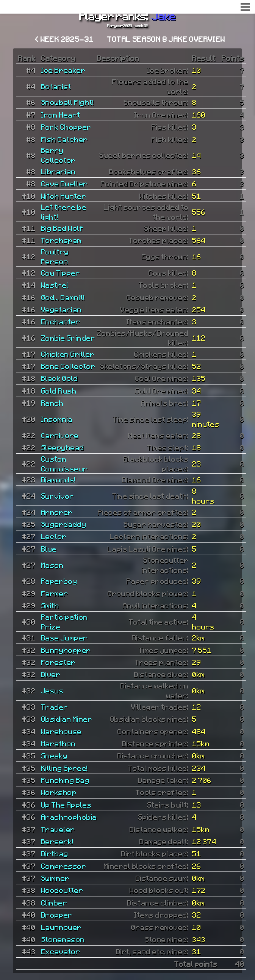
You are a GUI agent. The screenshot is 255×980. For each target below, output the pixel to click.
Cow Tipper (61, 273)
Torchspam (61, 240)
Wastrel (55, 285)
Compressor (64, 866)
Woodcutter (62, 890)
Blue (49, 549)
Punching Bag (65, 780)
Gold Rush (59, 391)
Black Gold (59, 378)
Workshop (59, 792)
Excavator (61, 951)
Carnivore (60, 435)
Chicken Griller (68, 354)
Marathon (58, 743)
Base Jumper (64, 637)
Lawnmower (61, 927)
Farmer (55, 593)
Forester (58, 662)
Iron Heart (61, 115)
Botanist (56, 86)
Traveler (58, 829)
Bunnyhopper (66, 650)
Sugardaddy (64, 524)
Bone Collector (68, 366)
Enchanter (61, 321)
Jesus (52, 690)
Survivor (58, 496)
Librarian (58, 171)
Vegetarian (61, 309)
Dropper (57, 915)
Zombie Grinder (68, 338)
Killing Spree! (64, 768)
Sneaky (54, 755)
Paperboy (59, 581)
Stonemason (63, 939)
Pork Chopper (66, 127)
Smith (50, 605)
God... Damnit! (63, 297)
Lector (54, 536)
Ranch (52, 403)
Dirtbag (55, 853)
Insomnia (57, 419)
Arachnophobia (69, 817)
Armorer (57, 512)
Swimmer (55, 878)
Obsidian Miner (67, 719)
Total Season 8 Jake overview (166, 39)
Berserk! (57, 841)
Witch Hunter (64, 196)
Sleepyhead (63, 447)
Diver (51, 674)
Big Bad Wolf (62, 228)
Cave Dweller (64, 183)
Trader (55, 707)
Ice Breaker (63, 70)
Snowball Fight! (67, 102)
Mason (52, 565)
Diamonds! (58, 479)
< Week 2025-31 (64, 39)
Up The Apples (66, 805)
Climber (54, 902)
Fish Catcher (64, 139)
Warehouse (61, 731)
